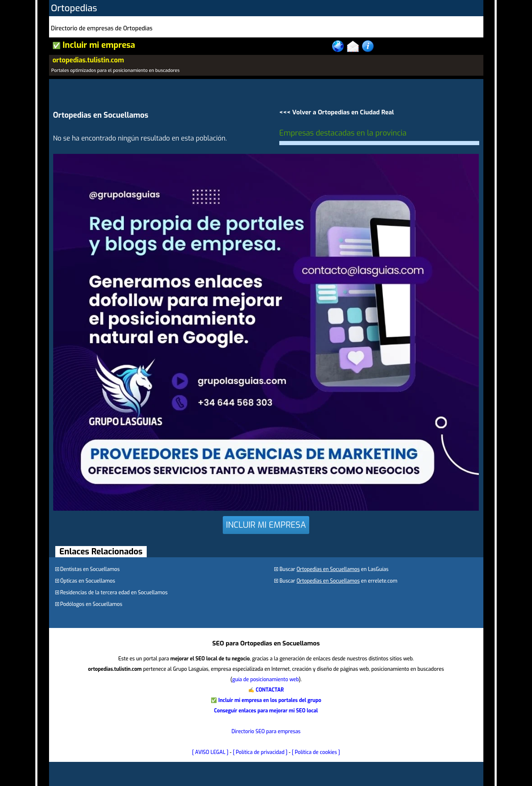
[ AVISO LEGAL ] (210, 752)
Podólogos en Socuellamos (91, 604)
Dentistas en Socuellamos (90, 569)
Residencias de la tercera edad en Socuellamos (114, 593)
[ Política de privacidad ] (260, 752)
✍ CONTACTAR (266, 690)
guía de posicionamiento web (266, 680)
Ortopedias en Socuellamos (328, 569)
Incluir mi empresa (99, 45)
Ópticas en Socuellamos (88, 581)
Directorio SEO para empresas (266, 732)
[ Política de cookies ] (316, 752)
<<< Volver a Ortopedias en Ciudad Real (337, 112)
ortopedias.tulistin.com (88, 60)
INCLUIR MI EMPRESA (266, 525)
